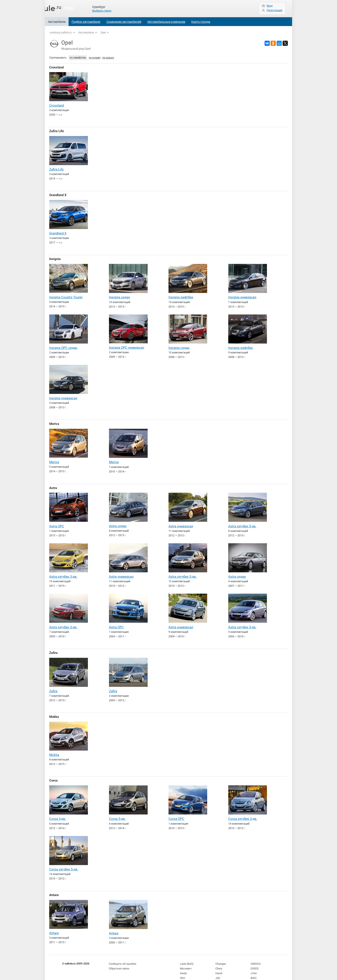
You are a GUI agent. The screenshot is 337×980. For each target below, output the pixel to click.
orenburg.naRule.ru (61, 33)
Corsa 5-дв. (117, 812)
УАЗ (182, 969)
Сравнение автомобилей (124, 22)
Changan (221, 956)
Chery (219, 960)
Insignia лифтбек (181, 295)
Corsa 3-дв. (58, 812)
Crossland (56, 67)
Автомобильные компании (166, 22)
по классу (108, 58)
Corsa (53, 774)
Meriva (54, 421)
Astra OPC (57, 522)
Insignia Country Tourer (66, 295)
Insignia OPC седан (63, 345)
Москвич (185, 960)
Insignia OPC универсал (127, 345)
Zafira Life (57, 130)
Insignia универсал (242, 295)
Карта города (201, 22)
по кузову (95, 58)
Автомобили (57, 22)
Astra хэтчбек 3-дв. (63, 572)
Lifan (254, 965)
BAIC (253, 969)
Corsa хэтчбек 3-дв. (243, 812)
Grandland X (58, 194)
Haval (219, 965)
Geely (183, 965)
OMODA (255, 956)
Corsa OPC (176, 812)
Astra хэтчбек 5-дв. (242, 522)
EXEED (255, 960)
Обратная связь (119, 960)
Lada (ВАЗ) (186, 956)
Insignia (55, 257)
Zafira (53, 648)
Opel (103, 33)
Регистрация (275, 10)
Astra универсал (181, 522)
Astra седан (118, 522)
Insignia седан (119, 295)
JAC (218, 969)
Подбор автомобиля (86, 22)
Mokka (54, 711)
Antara (54, 888)
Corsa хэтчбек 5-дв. (64, 862)
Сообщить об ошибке (122, 956)
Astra (53, 484)
